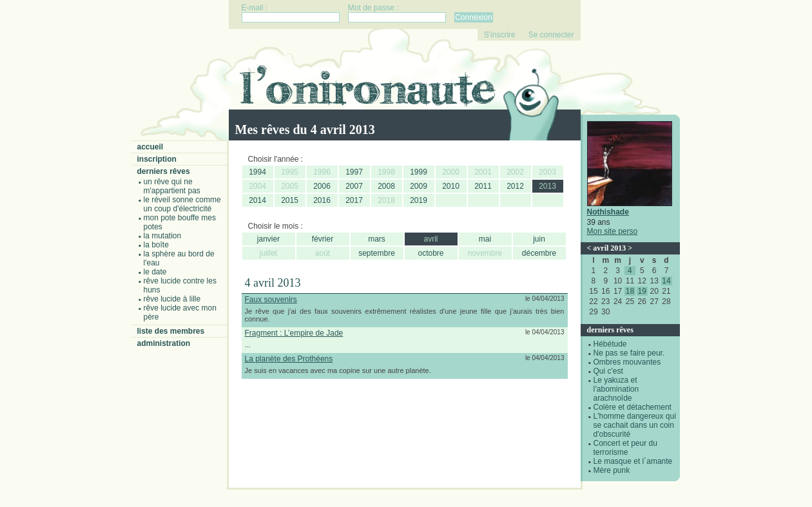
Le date (155, 272)
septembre (377, 253)
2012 (515, 186)
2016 (322, 200)
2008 (386, 186)
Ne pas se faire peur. (629, 353)
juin (539, 239)
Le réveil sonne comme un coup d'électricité (182, 204)
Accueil (150, 147)
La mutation (163, 236)
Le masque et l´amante (633, 461)
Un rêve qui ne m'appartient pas (172, 186)
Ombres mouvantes (627, 362)
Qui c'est (608, 371)
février (323, 239)
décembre (539, 253)
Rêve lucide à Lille (172, 299)
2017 (354, 200)
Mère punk (612, 470)
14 (666, 281)
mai (485, 239)
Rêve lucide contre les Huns (180, 285)
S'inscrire (500, 35)
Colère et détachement (633, 407)
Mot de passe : (373, 8)
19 (642, 291)
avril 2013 (609, 248)
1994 (257, 172)
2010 (451, 186)
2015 (290, 200)
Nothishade (608, 212)
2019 (419, 200)
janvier (268, 239)
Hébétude (610, 344)
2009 (419, 186)
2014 (257, 200)
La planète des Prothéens (289, 359)
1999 (419, 172)
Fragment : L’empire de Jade (294, 333)
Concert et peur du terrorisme (625, 448)
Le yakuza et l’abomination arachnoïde (616, 389)
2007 (354, 186)
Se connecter (551, 35)
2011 (483, 186)
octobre (430, 253)
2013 (547, 186)
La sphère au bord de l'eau (179, 258)
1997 (354, 172)
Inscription (157, 159)
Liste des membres (171, 331)
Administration (164, 343)
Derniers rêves (164, 171)
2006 (322, 186)
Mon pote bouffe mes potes (180, 222)
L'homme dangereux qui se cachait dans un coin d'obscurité (635, 425)
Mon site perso (613, 231)
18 (630, 291)
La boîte (156, 245)
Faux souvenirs (271, 300)
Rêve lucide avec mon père (180, 312)
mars (377, 239)
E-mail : (255, 8)
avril (430, 239)
